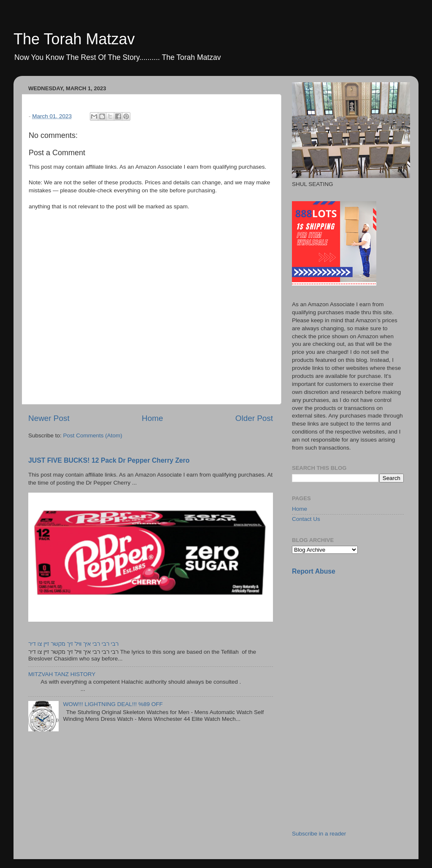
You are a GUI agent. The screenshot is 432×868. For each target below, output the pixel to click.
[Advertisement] (355, 642)
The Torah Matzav (74, 39)
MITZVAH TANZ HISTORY (62, 674)
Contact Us (306, 519)
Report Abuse (314, 571)
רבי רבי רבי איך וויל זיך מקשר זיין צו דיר (73, 644)
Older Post (254, 418)
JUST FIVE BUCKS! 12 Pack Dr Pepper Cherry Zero (109, 460)
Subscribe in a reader (319, 834)
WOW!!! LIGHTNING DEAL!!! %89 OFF (113, 704)
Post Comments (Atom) (93, 435)
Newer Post (49, 418)
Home (152, 418)
